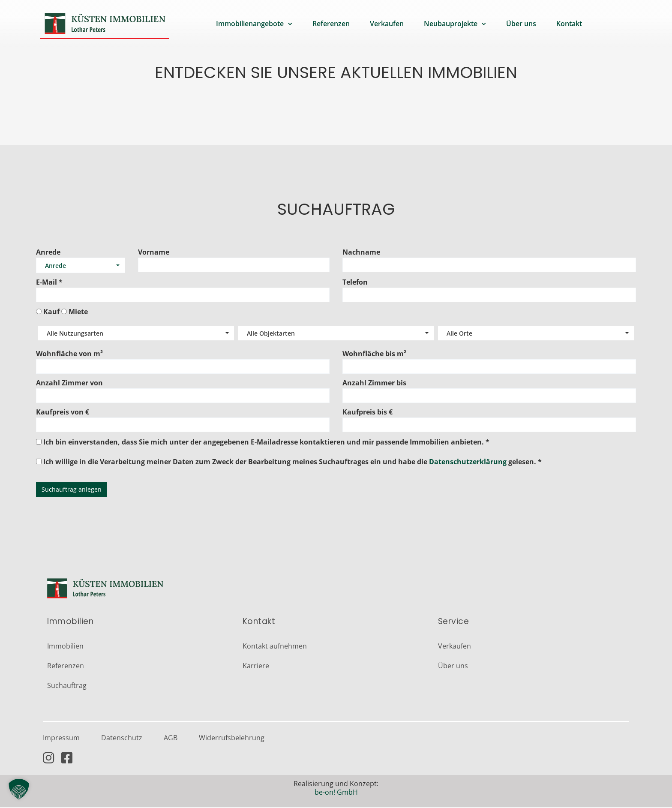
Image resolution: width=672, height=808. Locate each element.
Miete (78, 312)
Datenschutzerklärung (468, 463)
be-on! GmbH (336, 793)
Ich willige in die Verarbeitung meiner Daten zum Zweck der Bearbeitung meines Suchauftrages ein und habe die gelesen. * (289, 462)
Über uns (521, 24)
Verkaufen (387, 24)
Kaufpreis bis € (367, 413)
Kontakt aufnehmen (275, 647)
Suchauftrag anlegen (72, 491)
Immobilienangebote (254, 24)
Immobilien (65, 647)
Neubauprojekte (455, 24)
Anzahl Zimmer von (69, 384)
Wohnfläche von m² (69, 355)
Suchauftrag (67, 687)
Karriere (256, 667)
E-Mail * (49, 283)
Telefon (355, 283)
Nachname (361, 253)
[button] (19, 789)
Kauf (51, 312)
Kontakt (569, 24)
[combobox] (81, 267)
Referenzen (331, 24)
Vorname (154, 253)
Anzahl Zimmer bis (374, 384)
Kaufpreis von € (63, 413)
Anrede (48, 253)
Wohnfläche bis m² (374, 355)
